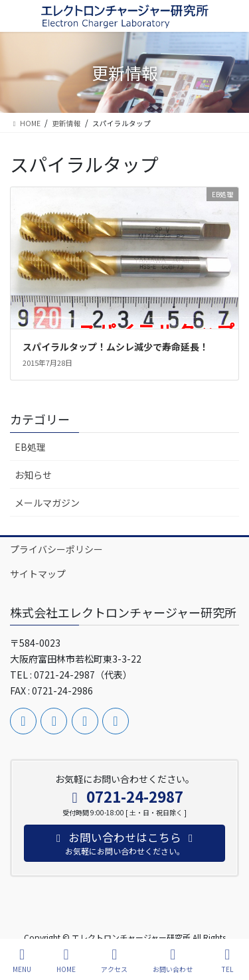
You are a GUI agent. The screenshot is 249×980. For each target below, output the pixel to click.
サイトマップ (38, 574)
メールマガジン (47, 503)
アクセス (114, 960)
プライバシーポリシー (56, 549)
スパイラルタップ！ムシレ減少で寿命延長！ (116, 347)
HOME (66, 960)
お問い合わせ (173, 960)
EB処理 (30, 447)
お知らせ (33, 475)
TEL (227, 960)
